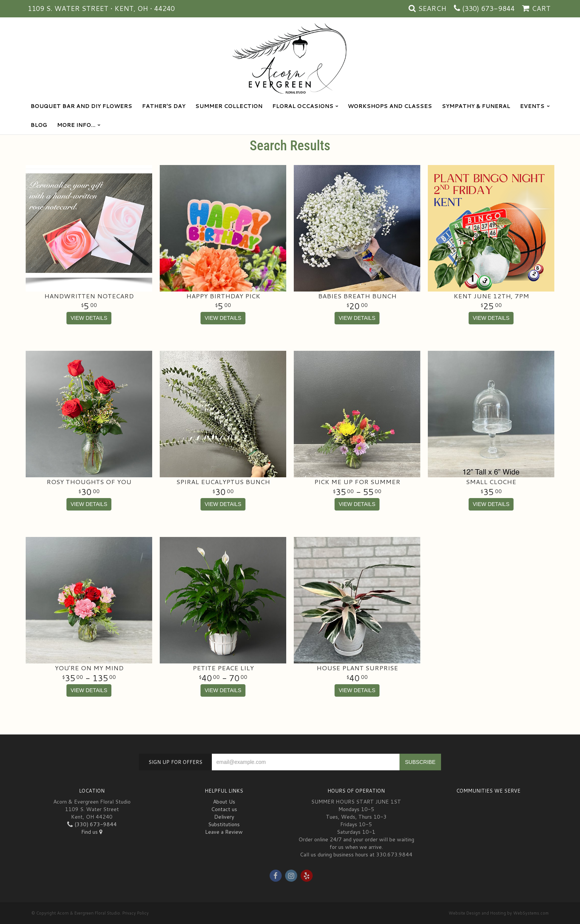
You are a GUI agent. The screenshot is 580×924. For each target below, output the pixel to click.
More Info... (76, 125)
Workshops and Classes (390, 106)
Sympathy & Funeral (476, 106)
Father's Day (164, 106)
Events (532, 106)
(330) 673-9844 (488, 8)
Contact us (224, 809)
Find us (92, 832)
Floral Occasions (303, 106)
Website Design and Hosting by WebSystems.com (499, 913)
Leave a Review (224, 832)
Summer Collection (229, 106)
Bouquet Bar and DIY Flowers (81, 106)
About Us (224, 802)
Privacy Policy (136, 913)
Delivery (224, 817)
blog (39, 125)
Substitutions (224, 824)
